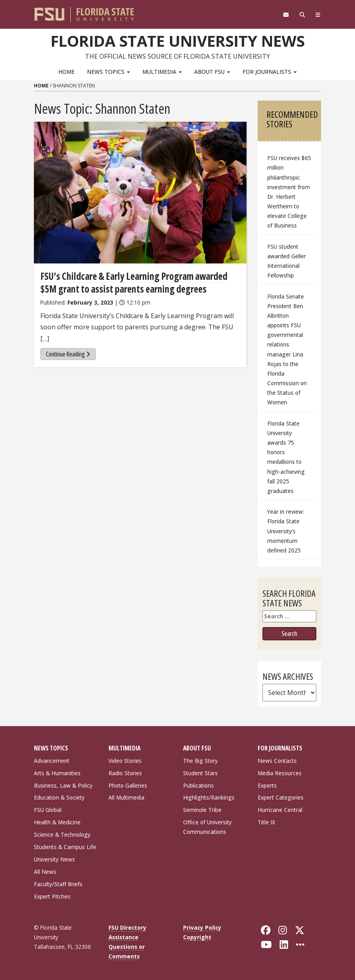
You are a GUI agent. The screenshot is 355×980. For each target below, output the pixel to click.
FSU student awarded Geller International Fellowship (287, 261)
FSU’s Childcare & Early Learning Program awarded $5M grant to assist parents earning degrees (134, 282)
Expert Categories (281, 797)
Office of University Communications (207, 827)
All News (45, 872)
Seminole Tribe (202, 810)
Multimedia (162, 72)
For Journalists (270, 72)
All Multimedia (126, 797)
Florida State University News (178, 41)
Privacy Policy (202, 928)
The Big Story (200, 761)
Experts (267, 785)
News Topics (108, 72)
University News (54, 859)
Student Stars (200, 773)
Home (66, 72)
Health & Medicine (57, 822)
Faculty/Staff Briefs (58, 884)
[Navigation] (318, 15)
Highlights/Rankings (209, 797)
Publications (198, 785)
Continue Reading (68, 354)
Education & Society (59, 797)
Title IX (266, 822)
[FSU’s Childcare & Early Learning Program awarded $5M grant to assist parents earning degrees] (140, 193)
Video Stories (125, 761)
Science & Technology (62, 834)
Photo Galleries (128, 785)
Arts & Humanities (57, 773)
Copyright (197, 937)
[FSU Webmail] (286, 15)
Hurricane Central (280, 810)
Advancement (52, 761)
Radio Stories (125, 773)
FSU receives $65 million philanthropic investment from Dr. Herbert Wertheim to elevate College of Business (289, 192)
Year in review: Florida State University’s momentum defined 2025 (286, 531)
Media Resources (280, 773)
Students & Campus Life (65, 847)
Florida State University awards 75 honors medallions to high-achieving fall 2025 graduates (286, 457)
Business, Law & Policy (63, 785)
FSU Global (48, 810)
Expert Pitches (52, 896)
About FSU (212, 72)
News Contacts (277, 761)
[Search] (302, 15)
